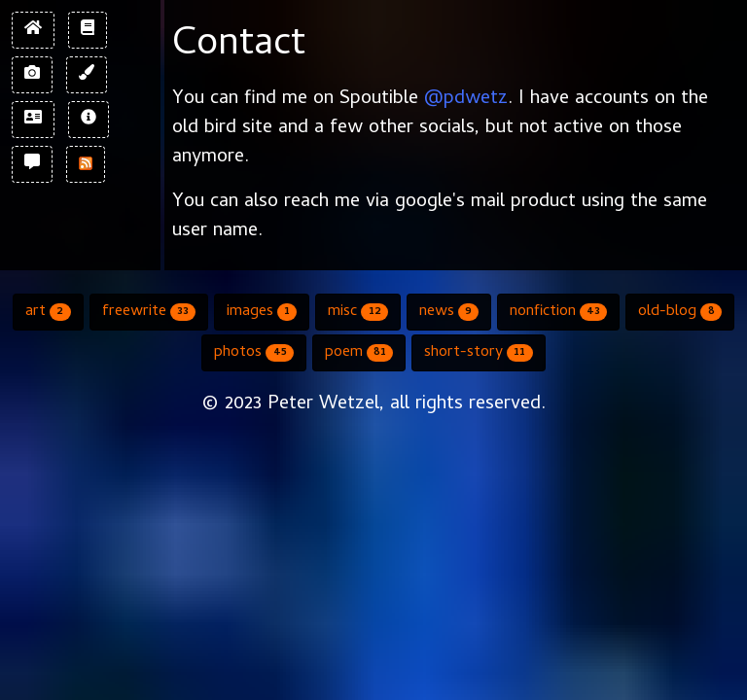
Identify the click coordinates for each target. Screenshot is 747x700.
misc (357, 312)
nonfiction (558, 312)
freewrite (149, 312)
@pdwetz (466, 100)
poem (359, 353)
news (449, 312)
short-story (478, 353)
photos (253, 353)
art (48, 312)
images (262, 312)
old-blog (679, 312)
